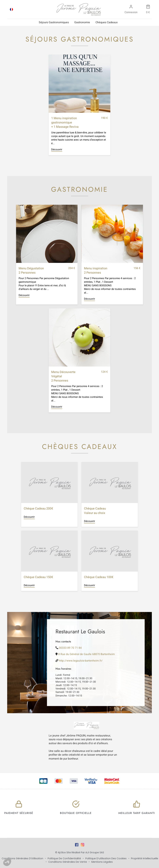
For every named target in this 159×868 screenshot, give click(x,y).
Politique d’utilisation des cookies (106, 858)
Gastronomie (82, 22)
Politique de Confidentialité (65, 858)
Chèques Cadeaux (107, 22)
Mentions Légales (102, 862)
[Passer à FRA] (11, 9)
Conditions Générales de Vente (68, 862)
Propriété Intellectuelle (145, 858)
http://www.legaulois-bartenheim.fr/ (81, 661)
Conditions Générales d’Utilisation (23, 858)
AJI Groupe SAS (95, 852)
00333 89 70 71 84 (70, 648)
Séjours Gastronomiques (54, 22)
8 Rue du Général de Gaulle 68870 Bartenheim (87, 654)
